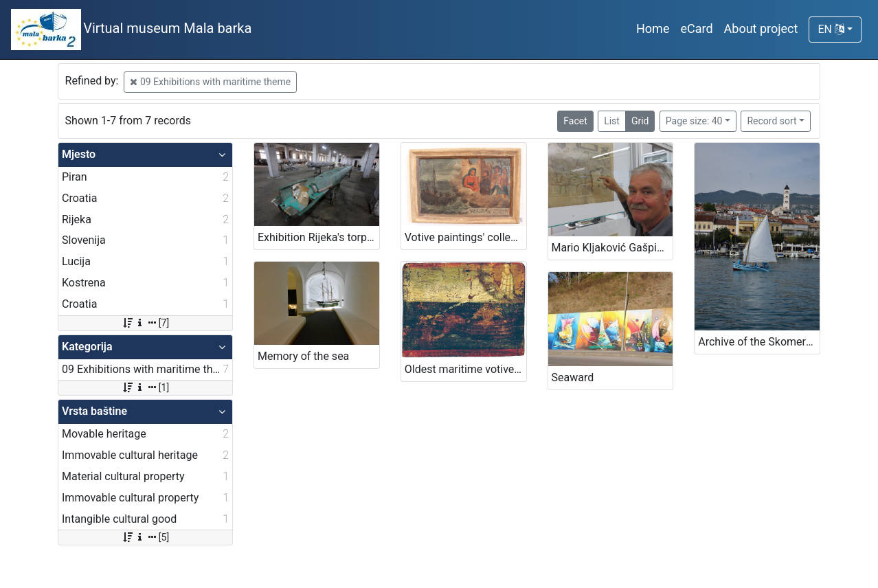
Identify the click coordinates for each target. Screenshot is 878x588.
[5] (145, 537)
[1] (145, 387)
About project (761, 29)
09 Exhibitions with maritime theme (210, 82)
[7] (145, 323)
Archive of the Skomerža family (759, 342)
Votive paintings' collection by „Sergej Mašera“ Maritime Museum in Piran (465, 237)
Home (653, 29)
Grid (640, 121)
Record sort (772, 121)
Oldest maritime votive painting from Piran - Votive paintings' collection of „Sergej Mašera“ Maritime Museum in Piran (465, 369)
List (612, 121)
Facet (575, 121)
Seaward (573, 377)
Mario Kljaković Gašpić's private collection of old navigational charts (612, 248)
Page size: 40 (694, 121)
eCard (696, 29)
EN (831, 29)
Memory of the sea (303, 356)
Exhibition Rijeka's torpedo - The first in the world (318, 237)
